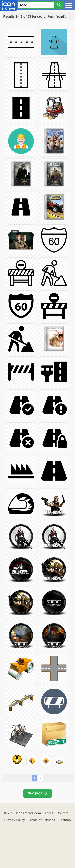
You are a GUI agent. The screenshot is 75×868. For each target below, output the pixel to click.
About (49, 813)
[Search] (59, 5)
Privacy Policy (14, 820)
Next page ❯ (37, 793)
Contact (62, 813)
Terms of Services (42, 820)
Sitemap (65, 820)
